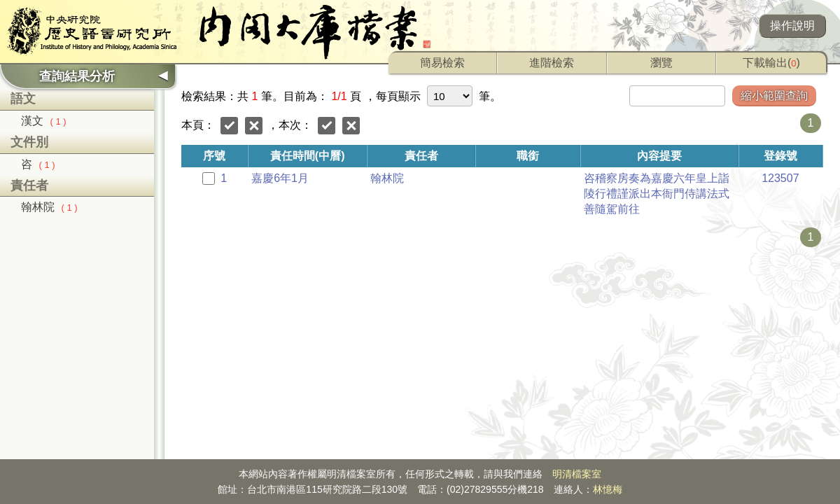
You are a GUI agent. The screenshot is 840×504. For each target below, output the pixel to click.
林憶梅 (608, 489)
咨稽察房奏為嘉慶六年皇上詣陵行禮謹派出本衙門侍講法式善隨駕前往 (657, 194)
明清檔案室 (577, 474)
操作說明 (792, 26)
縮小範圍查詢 (774, 96)
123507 (780, 178)
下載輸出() (771, 63)
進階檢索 (552, 63)
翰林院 (49, 207)
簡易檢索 (442, 63)
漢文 (44, 121)
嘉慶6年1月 (280, 178)
